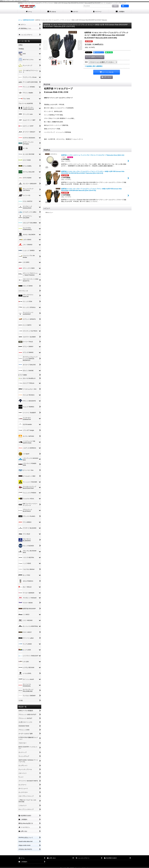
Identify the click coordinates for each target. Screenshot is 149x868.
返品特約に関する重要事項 (94, 66)
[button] (45, 45)
